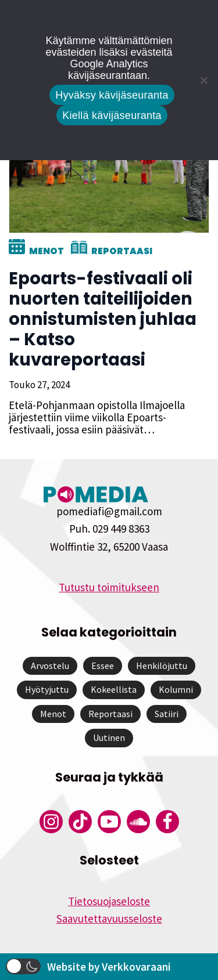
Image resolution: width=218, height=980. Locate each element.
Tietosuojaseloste (109, 901)
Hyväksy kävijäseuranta (112, 95)
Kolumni (176, 689)
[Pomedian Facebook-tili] (167, 822)
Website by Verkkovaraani (109, 967)
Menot (47, 251)
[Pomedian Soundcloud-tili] (138, 822)
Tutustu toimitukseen (109, 587)
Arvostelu (50, 666)
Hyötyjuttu (47, 689)
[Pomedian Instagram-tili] (51, 822)
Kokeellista (114, 689)
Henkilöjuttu (162, 666)
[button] (23, 966)
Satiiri (167, 714)
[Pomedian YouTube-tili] (109, 822)
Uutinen (109, 737)
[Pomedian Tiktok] (80, 822)
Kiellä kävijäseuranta (112, 115)
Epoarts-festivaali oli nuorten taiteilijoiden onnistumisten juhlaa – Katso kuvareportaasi (103, 319)
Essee (103, 666)
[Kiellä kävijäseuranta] (203, 80)
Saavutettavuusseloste (109, 918)
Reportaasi (122, 251)
